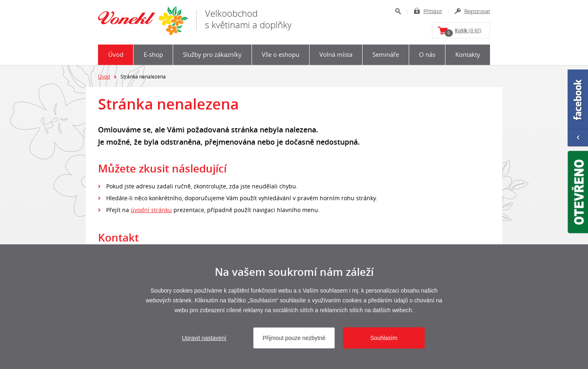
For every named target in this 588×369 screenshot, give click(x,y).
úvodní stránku (151, 210)
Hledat (398, 11)
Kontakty (468, 54)
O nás (427, 54)
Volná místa (336, 54)
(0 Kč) (463, 32)
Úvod (116, 54)
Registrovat (477, 11)
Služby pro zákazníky (212, 54)
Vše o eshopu (281, 54)
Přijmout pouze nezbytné (294, 338)
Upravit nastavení (204, 338)
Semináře (386, 54)
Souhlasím (384, 338)
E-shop (153, 54)
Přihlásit (433, 11)
